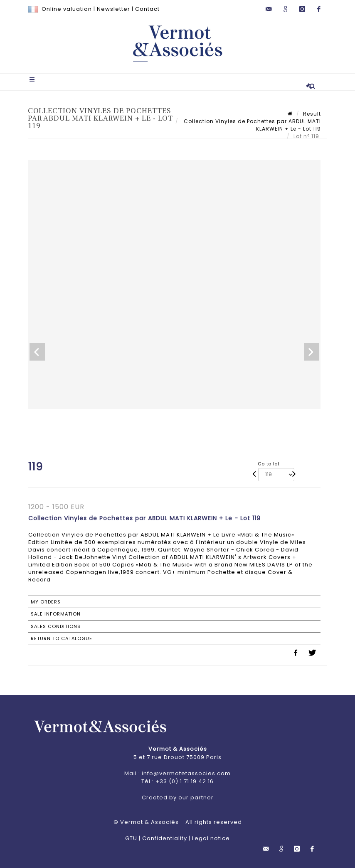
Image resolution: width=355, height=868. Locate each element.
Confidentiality (165, 838)
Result (312, 114)
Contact (147, 9)
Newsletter (113, 9)
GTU (131, 838)
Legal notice (211, 838)
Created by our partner (178, 798)
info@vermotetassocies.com (186, 773)
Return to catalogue (62, 638)
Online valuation (67, 9)
